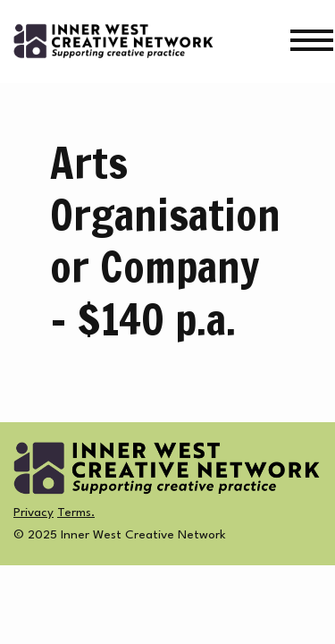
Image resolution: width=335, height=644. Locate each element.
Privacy (33, 513)
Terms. (76, 513)
